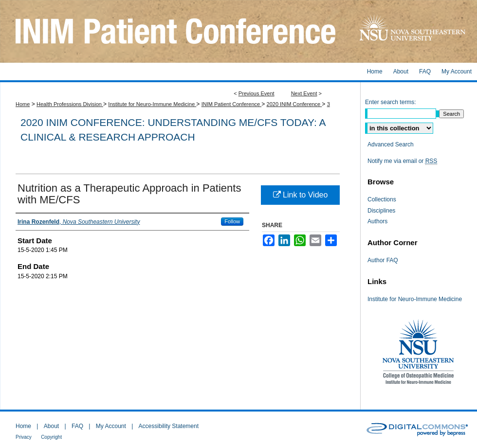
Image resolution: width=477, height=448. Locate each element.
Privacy (24, 437)
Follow (232, 221)
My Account (111, 426)
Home (23, 104)
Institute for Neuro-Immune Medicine (152, 104)
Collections (382, 199)
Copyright (51, 437)
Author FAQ (383, 260)
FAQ (77, 426)
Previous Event (257, 93)
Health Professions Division (70, 104)
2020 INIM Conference (294, 104)
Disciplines (381, 211)
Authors (377, 221)
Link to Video (301, 195)
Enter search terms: (391, 102)
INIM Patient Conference (232, 104)
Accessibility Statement (169, 426)
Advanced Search (391, 144)
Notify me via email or (402, 161)
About (51, 426)
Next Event (304, 93)
